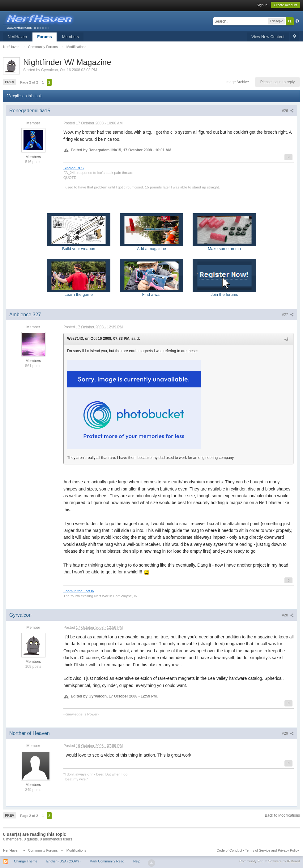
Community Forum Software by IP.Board (270, 861)
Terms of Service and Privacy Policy (272, 850)
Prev (10, 82)
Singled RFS (74, 168)
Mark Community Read (107, 861)
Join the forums (224, 278)
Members (70, 37)
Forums (45, 37)
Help (137, 861)
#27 (288, 315)
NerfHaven (17, 37)
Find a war (151, 278)
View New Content (268, 37)
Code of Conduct (229, 850)
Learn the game (79, 278)
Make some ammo (224, 232)
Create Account (286, 5)
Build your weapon (79, 232)
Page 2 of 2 (29, 82)
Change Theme (26, 861)
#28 (288, 615)
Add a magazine (151, 232)
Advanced (297, 21)
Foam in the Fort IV (79, 591)
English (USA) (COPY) (64, 861)
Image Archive (237, 82)
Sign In (262, 5)
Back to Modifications (282, 815)
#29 (288, 733)
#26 (288, 111)
